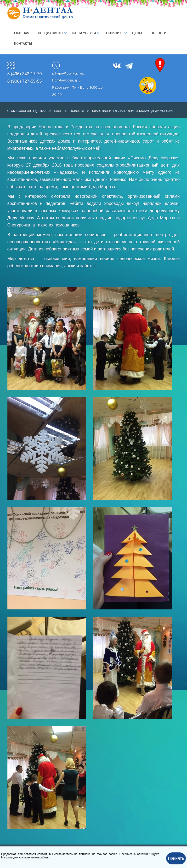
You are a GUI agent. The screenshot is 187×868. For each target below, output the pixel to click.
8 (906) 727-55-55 (25, 81)
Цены (137, 33)
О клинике (114, 33)
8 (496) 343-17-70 (25, 74)
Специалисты (51, 33)
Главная (22, 33)
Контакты (23, 44)
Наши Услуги (84, 33)
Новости (159, 33)
